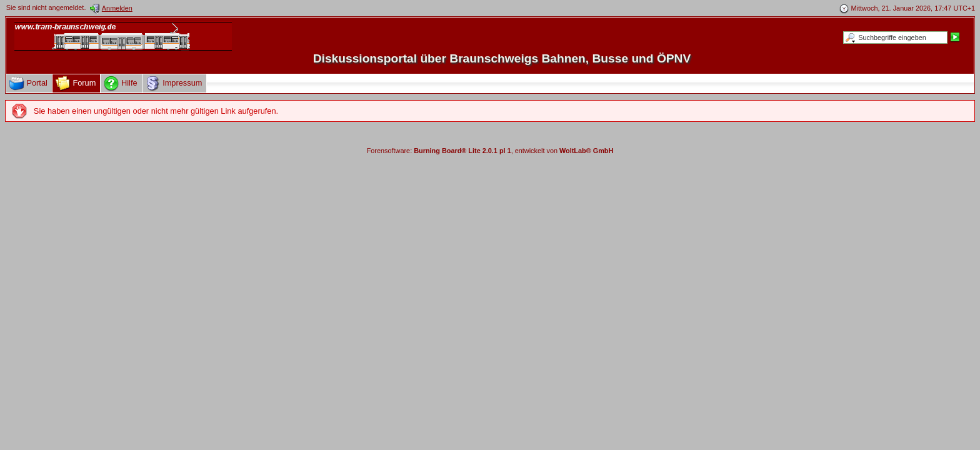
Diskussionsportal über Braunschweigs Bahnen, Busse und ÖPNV (502, 58)
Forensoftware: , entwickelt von (490, 151)
